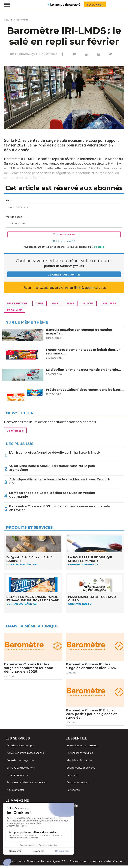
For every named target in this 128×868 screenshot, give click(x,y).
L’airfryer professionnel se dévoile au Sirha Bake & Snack (55, 452)
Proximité (41, 310)
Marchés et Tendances (79, 764)
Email (9, 200)
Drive (44, 303)
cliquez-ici (99, 246)
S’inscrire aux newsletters (21, 771)
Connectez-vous (64, 234)
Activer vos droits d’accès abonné (25, 756)
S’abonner (96, 4)
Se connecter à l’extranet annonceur (27, 786)
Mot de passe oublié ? (64, 241)
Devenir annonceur (17, 778)
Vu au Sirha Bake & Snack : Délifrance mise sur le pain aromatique (52, 468)
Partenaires (73, 793)
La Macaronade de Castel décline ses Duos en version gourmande (52, 494)
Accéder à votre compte (20, 749)
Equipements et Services (81, 771)
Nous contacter (15, 793)
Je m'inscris (17, 430)
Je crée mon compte (64, 274)
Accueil (8, 19)
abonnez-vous (95, 287)
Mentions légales (52, 865)
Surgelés (15, 310)
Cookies (116, 865)
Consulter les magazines (20, 764)
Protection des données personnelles (90, 865)
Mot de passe (14, 216)
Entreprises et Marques (80, 756)
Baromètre (24, 19)
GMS (61, 303)
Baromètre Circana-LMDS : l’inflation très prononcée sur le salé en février (59, 508)
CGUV (66, 865)
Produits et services (78, 786)
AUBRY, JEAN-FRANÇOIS (23, 54)
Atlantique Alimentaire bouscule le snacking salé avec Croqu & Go (59, 481)
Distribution (19, 303)
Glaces (99, 303)
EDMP (79, 303)
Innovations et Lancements (82, 749)
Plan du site (35, 865)
